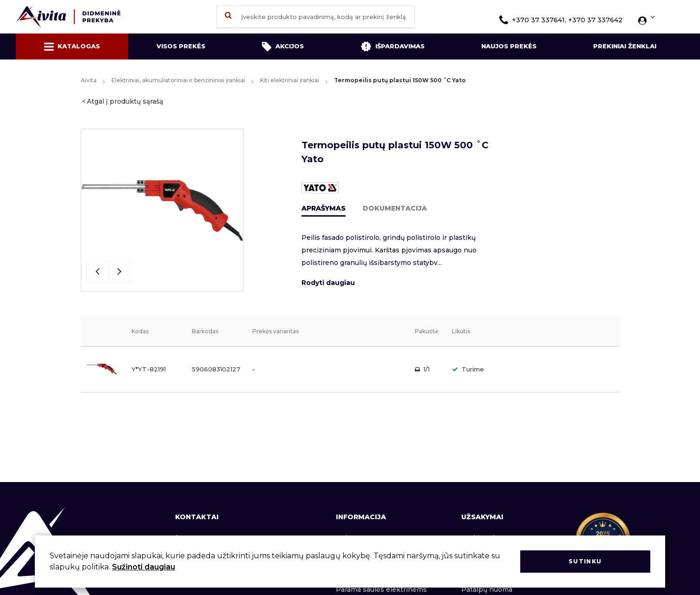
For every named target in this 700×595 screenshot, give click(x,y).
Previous (98, 271)
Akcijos (283, 46)
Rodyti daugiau (328, 283)
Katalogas (72, 46)
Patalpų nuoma (487, 589)
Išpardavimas (393, 46)
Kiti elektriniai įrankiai (290, 80)
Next (119, 271)
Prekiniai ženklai (625, 46)
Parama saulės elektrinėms (381, 589)
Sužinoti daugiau (144, 567)
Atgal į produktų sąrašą (125, 101)
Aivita (89, 80)
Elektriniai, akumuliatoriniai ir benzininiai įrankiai (178, 80)
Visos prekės (181, 46)
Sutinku (585, 561)
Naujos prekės (509, 46)
